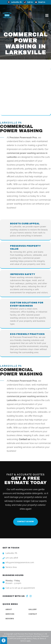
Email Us (40, 2)
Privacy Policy (32, 639)
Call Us (30, 2)
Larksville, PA (14, 2)
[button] (26, 522)
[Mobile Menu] (47, 15)
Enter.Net (36, 636)
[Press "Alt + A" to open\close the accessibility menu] (4, 640)
